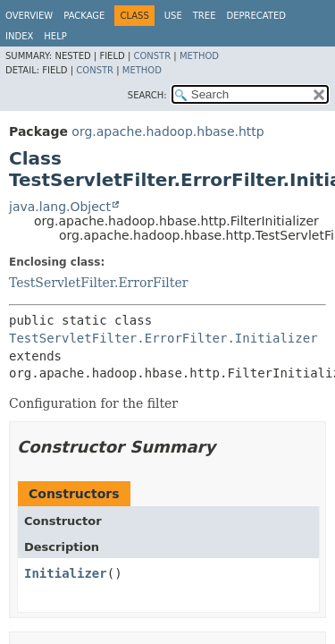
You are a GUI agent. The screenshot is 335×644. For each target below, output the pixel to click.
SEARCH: (147, 95)
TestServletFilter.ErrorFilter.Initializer (163, 338)
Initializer (66, 573)
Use (173, 16)
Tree (205, 16)
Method (199, 56)
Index (19, 36)
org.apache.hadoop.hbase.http (167, 131)
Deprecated (256, 16)
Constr (152, 56)
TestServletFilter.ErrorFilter (98, 283)
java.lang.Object (60, 207)
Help (55, 36)
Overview (29, 16)
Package (84, 16)
